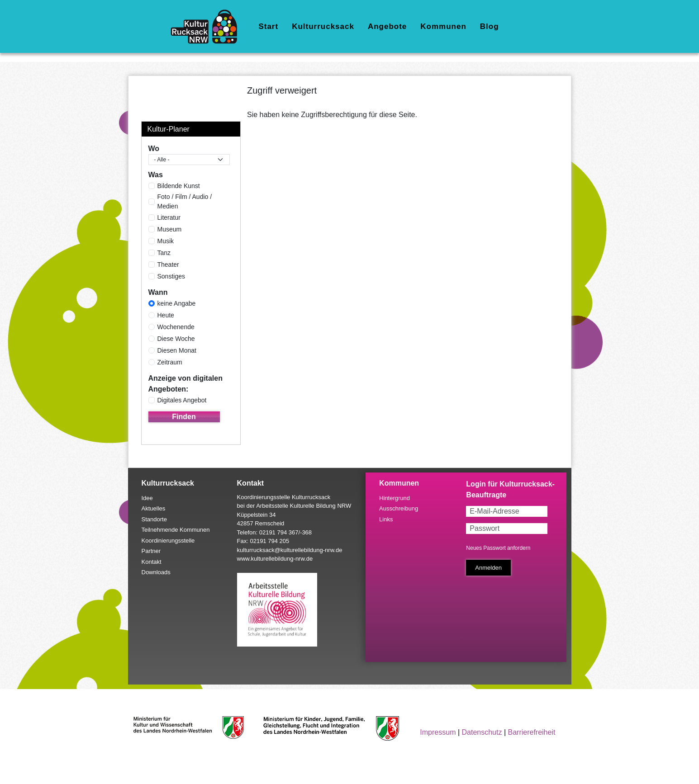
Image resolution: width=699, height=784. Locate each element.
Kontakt (152, 562)
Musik (166, 241)
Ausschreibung (399, 508)
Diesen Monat (177, 350)
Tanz (164, 253)
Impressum (438, 732)
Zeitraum (170, 362)
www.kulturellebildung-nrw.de (275, 559)
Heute (166, 315)
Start (268, 26)
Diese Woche (176, 339)
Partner (151, 551)
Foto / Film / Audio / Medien (185, 201)
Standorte (154, 519)
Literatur (169, 217)
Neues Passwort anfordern (498, 548)
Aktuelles (154, 508)
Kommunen (443, 26)
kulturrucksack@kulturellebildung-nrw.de (290, 550)
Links (386, 519)
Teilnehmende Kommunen (176, 530)
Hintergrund (395, 498)
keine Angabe (177, 303)
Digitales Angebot (182, 400)
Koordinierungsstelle (168, 541)
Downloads (156, 572)
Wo (154, 149)
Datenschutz (482, 732)
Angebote (387, 26)
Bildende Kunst (179, 186)
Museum (170, 229)
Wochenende (176, 327)
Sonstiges (171, 276)
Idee (147, 498)
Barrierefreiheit (531, 732)
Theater (168, 264)
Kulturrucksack (323, 26)
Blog (490, 26)
